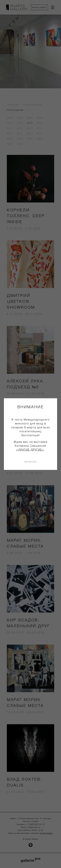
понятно (30, 462)
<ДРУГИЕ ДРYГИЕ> (30, 450)
